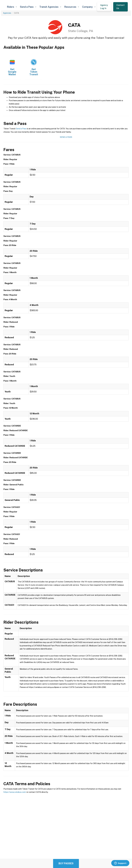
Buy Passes (66, 863)
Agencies (7, 13)
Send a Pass (21, 129)
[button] (12, 7)
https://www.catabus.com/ (15, 792)
